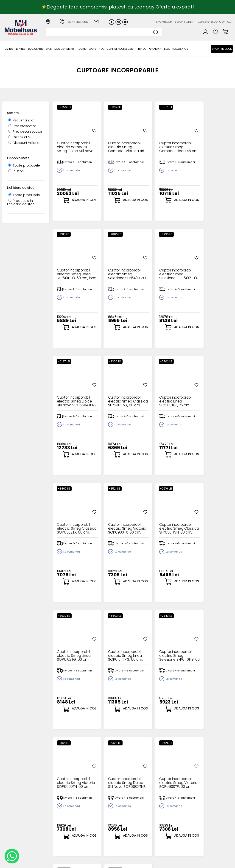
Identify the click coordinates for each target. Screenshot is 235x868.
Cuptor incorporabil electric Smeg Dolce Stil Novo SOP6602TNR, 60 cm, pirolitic (74, 651)
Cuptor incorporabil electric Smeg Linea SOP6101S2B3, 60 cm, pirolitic (165, 651)
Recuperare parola (131, 817)
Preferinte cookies (163, 829)
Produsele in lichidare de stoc (21, 202)
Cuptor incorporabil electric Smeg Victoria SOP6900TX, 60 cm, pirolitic (165, 397)
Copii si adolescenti (121, 49)
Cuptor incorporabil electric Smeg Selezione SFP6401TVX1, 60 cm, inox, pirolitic (74, 270)
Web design (206, 862)
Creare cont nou (129, 810)
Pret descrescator (25, 131)
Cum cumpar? (94, 810)
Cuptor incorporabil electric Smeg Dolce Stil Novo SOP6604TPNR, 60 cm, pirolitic (165, 270)
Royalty (227, 862)
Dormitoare (87, 49)
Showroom (164, 22)
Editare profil (125, 832)
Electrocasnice (176, 49)
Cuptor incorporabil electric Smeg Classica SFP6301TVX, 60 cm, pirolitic (210, 270)
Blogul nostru (159, 821)
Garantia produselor (91, 827)
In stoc (16, 171)
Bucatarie (36, 49)
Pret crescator (22, 126)
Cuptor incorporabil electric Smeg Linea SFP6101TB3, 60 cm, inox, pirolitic (210, 142)
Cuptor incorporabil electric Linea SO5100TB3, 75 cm (74, 397)
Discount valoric (24, 143)
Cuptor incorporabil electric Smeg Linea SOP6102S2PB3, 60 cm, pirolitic (210, 651)
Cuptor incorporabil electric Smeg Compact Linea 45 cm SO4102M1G (165, 142)
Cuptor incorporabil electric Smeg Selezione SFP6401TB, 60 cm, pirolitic (165, 524)
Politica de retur (95, 840)
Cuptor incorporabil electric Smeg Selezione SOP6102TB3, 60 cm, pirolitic (119, 270)
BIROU (142, 49)
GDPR (86, 844)
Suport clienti (185, 22)
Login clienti (124, 814)
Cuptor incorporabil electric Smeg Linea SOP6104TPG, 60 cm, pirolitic (119, 524)
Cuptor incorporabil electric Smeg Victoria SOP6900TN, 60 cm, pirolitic (210, 524)
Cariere (203, 22)
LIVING (9, 49)
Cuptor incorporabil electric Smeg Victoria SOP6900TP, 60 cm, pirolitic (119, 651)
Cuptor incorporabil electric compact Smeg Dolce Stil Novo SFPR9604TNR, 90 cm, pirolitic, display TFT (74, 142)
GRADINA (155, 49)
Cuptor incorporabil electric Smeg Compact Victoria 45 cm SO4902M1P (119, 142)
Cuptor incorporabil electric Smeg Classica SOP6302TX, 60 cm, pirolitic (119, 397)
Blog (214, 22)
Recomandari (22, 120)
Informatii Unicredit (97, 847)
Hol (101, 49)
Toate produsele (24, 165)
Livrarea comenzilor (98, 817)
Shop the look (222, 49)
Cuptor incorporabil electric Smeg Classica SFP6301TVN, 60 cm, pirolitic (210, 397)
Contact (226, 22)
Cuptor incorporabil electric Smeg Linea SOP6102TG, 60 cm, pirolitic (74, 524)
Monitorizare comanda (92, 834)
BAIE (49, 49)
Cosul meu (124, 825)
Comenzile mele (129, 828)
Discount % (20, 137)
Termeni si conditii (97, 821)
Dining (21, 49)
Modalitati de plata (98, 814)
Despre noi (157, 810)
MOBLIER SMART (65, 49)
